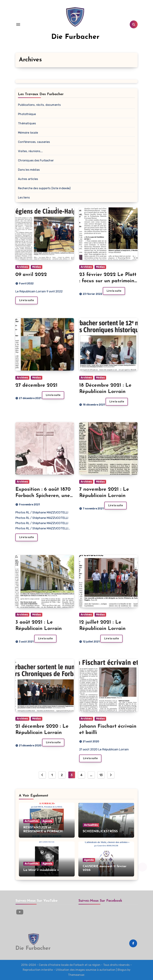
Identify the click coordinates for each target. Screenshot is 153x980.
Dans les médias (29, 170)
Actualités (31, 821)
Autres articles (28, 179)
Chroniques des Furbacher (36, 160)
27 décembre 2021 (36, 385)
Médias (37, 267)
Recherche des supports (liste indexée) (44, 188)
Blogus (122, 970)
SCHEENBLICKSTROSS (100, 831)
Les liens (24, 198)
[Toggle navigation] (18, 24)
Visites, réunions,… (30, 151)
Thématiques (27, 123)
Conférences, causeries (34, 142)
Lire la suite (26, 300)
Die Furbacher (75, 37)
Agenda (47, 821)
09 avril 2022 (31, 275)
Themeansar (76, 975)
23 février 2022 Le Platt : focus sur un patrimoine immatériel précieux (108, 281)
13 (101, 775)
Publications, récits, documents (39, 105)
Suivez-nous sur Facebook (100, 901)
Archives (22, 267)
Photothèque (27, 114)
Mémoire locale (28, 133)
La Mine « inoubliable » (41, 870)
